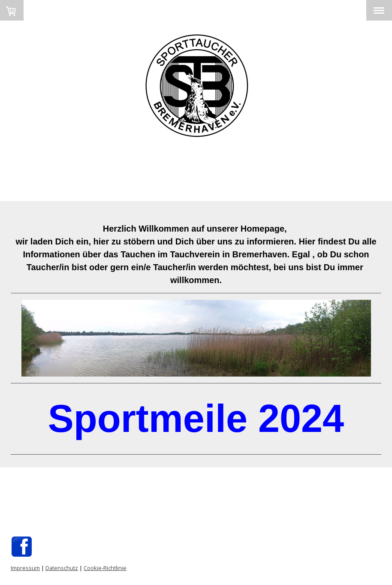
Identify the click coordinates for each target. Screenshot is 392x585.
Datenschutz (62, 568)
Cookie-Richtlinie (105, 568)
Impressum (25, 568)
